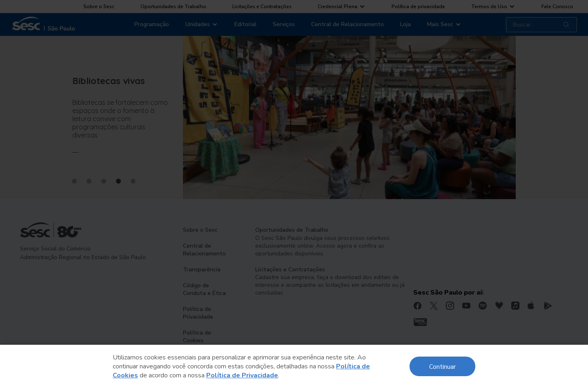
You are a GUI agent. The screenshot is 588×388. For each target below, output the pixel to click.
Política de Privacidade (242, 375)
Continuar (442, 366)
